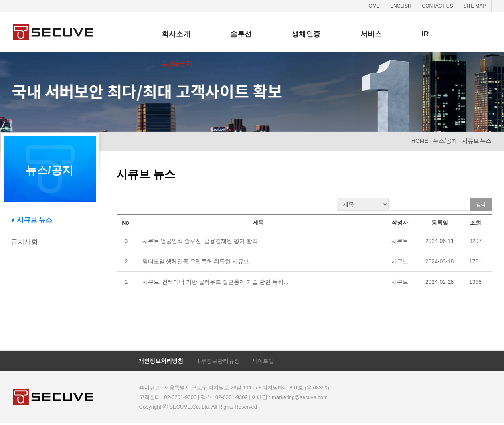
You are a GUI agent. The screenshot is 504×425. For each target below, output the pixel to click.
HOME (372, 6)
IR (425, 34)
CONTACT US (438, 6)
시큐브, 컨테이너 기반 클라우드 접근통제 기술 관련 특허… (216, 282)
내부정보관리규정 (217, 361)
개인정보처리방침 (161, 361)
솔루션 (241, 34)
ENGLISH (401, 6)
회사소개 (176, 34)
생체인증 (306, 34)
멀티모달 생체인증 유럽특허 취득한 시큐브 (196, 261)
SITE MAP (474, 6)
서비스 (371, 34)
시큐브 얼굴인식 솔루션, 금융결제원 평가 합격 (200, 241)
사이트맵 (263, 361)
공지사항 (24, 242)
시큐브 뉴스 (35, 220)
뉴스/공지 (177, 64)
